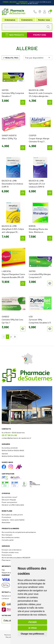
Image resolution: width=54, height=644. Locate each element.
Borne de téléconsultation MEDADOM (16, 557)
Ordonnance (10, 20)
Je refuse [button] (32, 628)
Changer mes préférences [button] (32, 634)
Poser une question (9, 502)
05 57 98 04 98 (9, 435)
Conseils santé (8, 540)
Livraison (5, 598)
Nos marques (7, 535)
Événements (27, 20)
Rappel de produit (9, 572)
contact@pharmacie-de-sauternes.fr (16, 438)
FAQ (3, 570)
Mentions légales (10, 635)
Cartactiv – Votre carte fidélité (13, 520)
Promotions (40, 35)
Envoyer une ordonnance (12, 550)
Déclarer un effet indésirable (13, 505)
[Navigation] (14, 35)
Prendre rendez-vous (10, 552)
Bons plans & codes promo (12, 515)
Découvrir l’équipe (9, 500)
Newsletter (6, 522)
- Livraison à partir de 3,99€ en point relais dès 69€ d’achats (27, 3)
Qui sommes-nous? (9, 497)
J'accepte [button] (32, 622)
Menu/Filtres (11, 58)
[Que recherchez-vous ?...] (24, 27)
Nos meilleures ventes (11, 537)
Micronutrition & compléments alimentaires (19, 532)
